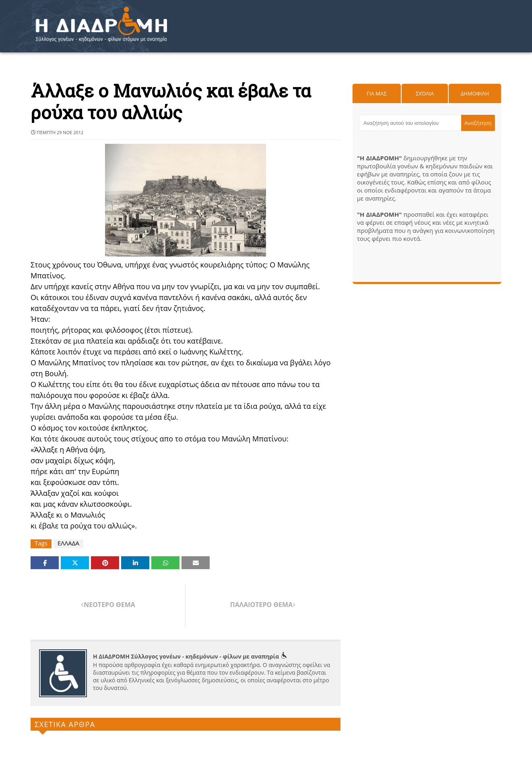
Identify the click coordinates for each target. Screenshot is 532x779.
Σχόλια (425, 93)
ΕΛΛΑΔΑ (68, 543)
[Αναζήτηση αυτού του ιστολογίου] (410, 123)
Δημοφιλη (475, 93)
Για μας (376, 93)
